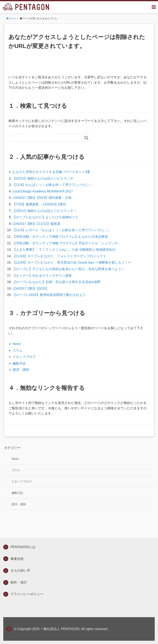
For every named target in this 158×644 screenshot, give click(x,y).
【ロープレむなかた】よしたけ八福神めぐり (45, 217)
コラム (17, 350)
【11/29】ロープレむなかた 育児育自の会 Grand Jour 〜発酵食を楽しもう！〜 (72, 262)
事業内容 (17, 559)
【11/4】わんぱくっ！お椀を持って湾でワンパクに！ (52, 185)
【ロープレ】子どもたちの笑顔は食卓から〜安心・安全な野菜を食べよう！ (69, 269)
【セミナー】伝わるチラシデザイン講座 (42, 276)
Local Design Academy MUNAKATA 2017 (43, 191)
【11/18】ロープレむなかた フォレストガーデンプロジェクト (59, 256)
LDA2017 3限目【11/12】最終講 (36, 224)
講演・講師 (21, 370)
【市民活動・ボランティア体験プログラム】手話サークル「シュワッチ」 (67, 243)
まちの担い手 (20, 571)
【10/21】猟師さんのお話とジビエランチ (43, 178)
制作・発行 (19, 582)
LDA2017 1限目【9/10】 (31, 288)
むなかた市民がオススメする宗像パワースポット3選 (51, 172)
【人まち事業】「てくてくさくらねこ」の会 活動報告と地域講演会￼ (64, 250)
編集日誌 (19, 363)
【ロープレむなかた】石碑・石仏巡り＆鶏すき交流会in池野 (57, 282)
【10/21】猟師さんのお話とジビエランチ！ (45, 211)
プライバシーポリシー (27, 594)
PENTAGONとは (23, 547)
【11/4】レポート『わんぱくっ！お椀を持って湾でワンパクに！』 (62, 230)
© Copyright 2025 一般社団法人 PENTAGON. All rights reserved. (61, 629)
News (17, 344)
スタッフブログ (24, 357)
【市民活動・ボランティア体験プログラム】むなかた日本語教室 (60, 237)
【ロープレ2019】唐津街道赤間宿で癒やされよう (49, 295)
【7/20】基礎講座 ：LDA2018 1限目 (39, 204)
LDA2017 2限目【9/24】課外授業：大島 (42, 198)
